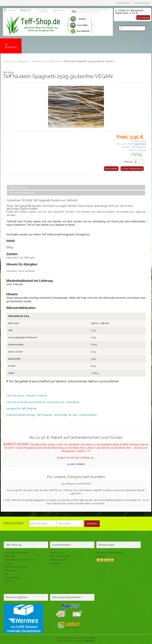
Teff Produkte (38, 61)
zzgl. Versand (140, 144)
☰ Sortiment (11, 46)
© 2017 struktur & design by (76, 641)
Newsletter (9, 556)
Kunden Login (141, 3)
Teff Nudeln (55, 61)
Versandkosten (11, 578)
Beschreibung (18, 187)
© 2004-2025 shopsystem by (76, 638)
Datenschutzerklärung (15, 567)
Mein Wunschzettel (60, 556)
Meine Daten (57, 553)
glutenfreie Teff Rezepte (16, 553)
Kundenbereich (61, 545)
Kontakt (8, 563)
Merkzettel (111, 169)
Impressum (10, 571)
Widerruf (8, 581)
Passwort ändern (59, 560)
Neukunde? (123, 3)
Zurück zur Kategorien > (18, 61)
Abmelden (55, 563)
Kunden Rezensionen (22, 193)
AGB (6, 574)
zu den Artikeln (76, 464)
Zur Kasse (143, 18)
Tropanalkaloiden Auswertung (19, 560)
